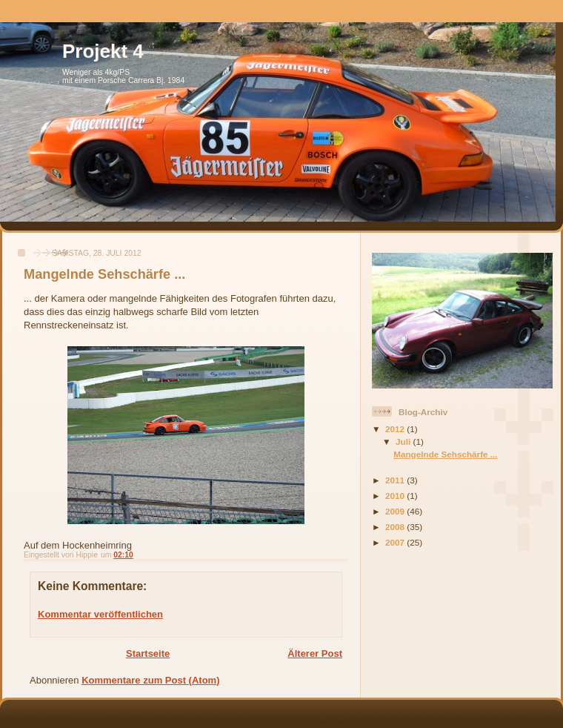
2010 (396, 496)
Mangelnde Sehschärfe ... (445, 454)
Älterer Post (315, 653)
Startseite (148, 653)
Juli (404, 441)
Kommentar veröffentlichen (100, 614)
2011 (396, 480)
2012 (396, 429)
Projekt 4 (103, 51)
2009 (396, 511)
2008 (396, 527)
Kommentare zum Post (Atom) (150, 680)
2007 (396, 542)
